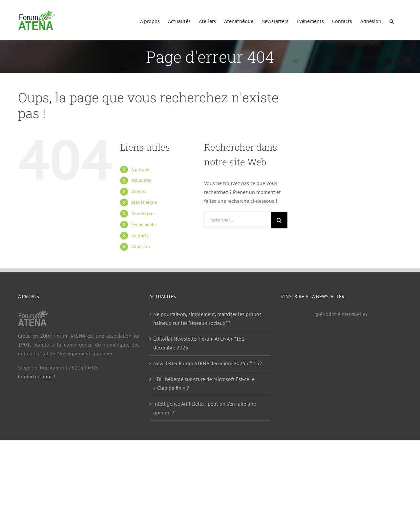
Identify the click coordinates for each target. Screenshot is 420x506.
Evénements (143, 224)
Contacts (140, 235)
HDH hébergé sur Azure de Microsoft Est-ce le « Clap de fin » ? (204, 383)
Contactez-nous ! (37, 376)
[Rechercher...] (238, 220)
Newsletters (143, 213)
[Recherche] (279, 220)
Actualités (141, 180)
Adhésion (141, 246)
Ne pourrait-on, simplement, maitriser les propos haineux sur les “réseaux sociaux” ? (207, 318)
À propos (140, 169)
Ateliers (139, 191)
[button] (392, 20)
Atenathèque (144, 202)
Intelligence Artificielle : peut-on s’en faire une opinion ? (205, 408)
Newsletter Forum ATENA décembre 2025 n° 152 (208, 363)
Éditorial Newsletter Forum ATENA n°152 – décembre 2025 (201, 343)
